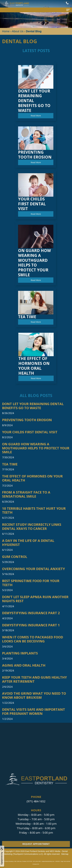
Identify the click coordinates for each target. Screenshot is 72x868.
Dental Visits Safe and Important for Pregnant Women (34, 712)
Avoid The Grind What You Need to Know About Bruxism (34, 695)
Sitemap (65, 854)
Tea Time (10, 464)
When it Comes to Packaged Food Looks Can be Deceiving (33, 639)
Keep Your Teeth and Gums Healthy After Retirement (34, 679)
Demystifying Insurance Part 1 (31, 625)
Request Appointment (36, 848)
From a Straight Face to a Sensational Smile (26, 494)
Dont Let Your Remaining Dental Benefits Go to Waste (33, 406)
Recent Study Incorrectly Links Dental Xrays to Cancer (32, 527)
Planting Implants (20, 653)
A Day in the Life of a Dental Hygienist (28, 543)
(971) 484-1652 (36, 801)
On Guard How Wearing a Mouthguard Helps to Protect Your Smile (36, 448)
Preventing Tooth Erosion (27, 420)
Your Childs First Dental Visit (30, 432)
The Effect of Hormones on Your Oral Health (32, 478)
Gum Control (15, 557)
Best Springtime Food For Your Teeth (31, 583)
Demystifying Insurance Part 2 (31, 613)
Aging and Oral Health (24, 665)
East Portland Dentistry (35, 851)
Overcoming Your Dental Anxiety (33, 569)
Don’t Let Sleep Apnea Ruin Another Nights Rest (35, 599)
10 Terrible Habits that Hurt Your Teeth (34, 511)
